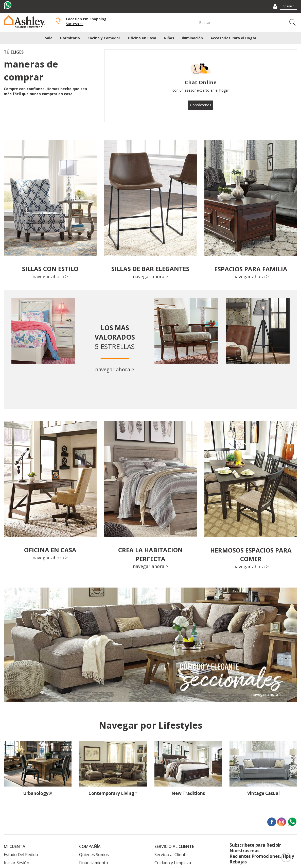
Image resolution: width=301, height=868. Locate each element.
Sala (49, 38)
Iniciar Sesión (16, 863)
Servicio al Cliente (171, 855)
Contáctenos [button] (201, 105)
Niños (169, 38)
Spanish (289, 6)
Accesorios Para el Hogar (233, 38)
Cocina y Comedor (104, 38)
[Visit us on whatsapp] (8, 5)
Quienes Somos (94, 855)
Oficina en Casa (142, 38)
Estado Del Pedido (21, 855)
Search (293, 22)
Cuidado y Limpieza (173, 863)
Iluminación (192, 38)
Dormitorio (70, 38)
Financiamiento (94, 863)
